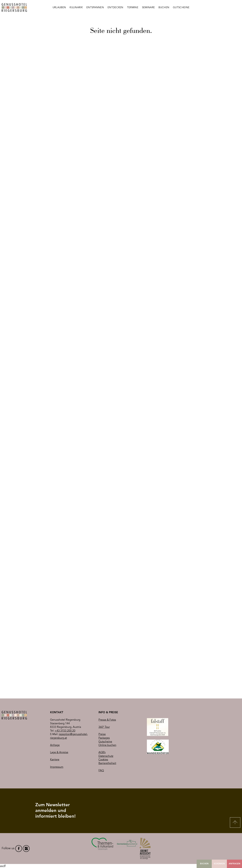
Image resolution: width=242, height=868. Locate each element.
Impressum (57, 767)
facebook (19, 849)
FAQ (101, 770)
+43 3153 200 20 (65, 731)
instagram (26, 849)
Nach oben (235, 823)
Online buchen (107, 745)
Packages (104, 738)
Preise (102, 734)
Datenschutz (106, 756)
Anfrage (55, 745)
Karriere (55, 760)
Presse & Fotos (107, 720)
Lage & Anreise (59, 752)
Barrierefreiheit (107, 763)
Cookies (103, 760)
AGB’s (102, 752)
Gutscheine (105, 742)
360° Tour (104, 727)
